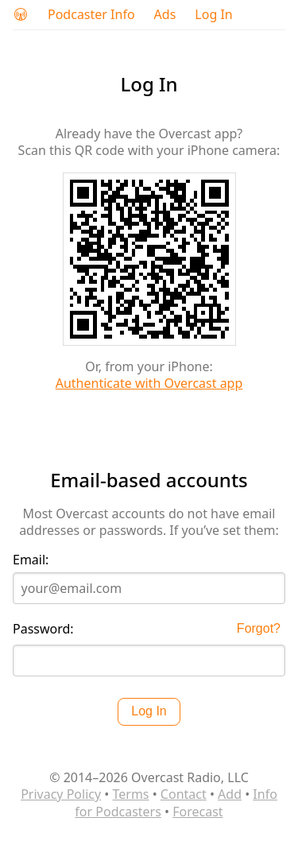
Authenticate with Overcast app (149, 383)
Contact (184, 794)
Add (230, 794)
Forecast (197, 812)
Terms (130, 794)
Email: (31, 560)
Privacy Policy (61, 794)
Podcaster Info (91, 15)
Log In (213, 15)
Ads (165, 15)
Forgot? (259, 628)
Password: (43, 629)
